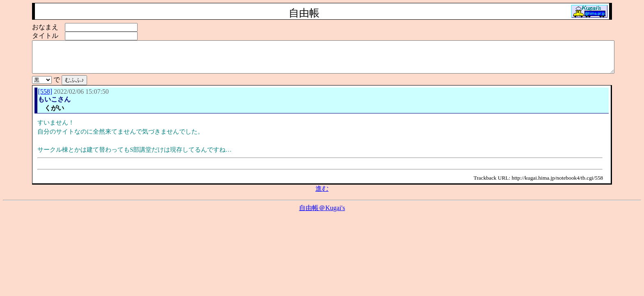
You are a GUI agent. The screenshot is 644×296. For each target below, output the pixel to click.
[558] (45, 98)
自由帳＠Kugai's (322, 214)
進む (322, 195)
